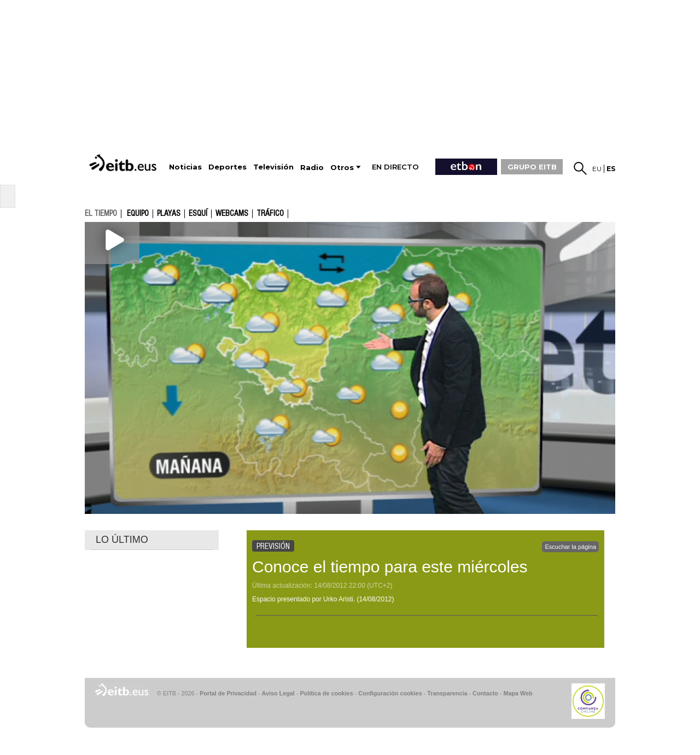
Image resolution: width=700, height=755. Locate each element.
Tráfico (270, 214)
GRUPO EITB (532, 167)
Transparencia (447, 693)
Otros (342, 168)
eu (597, 169)
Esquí (198, 214)
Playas (169, 214)
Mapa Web (518, 693)
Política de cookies (326, 693)
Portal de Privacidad (228, 693)
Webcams (232, 214)
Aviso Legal (278, 693)
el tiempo (101, 213)
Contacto (485, 693)
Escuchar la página (570, 547)
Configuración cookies (390, 693)
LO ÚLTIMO (122, 540)
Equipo (138, 214)
